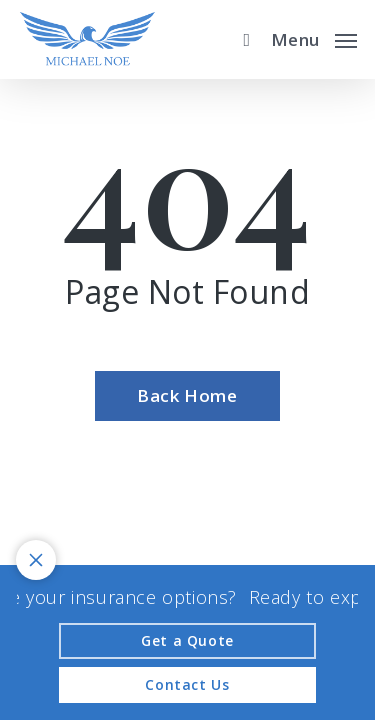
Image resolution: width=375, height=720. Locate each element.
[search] (242, 39)
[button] (314, 37)
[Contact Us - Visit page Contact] (187, 685)
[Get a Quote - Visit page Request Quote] (187, 641)
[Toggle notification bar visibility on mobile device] (36, 560)
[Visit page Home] (87, 39)
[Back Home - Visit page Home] (187, 396)
